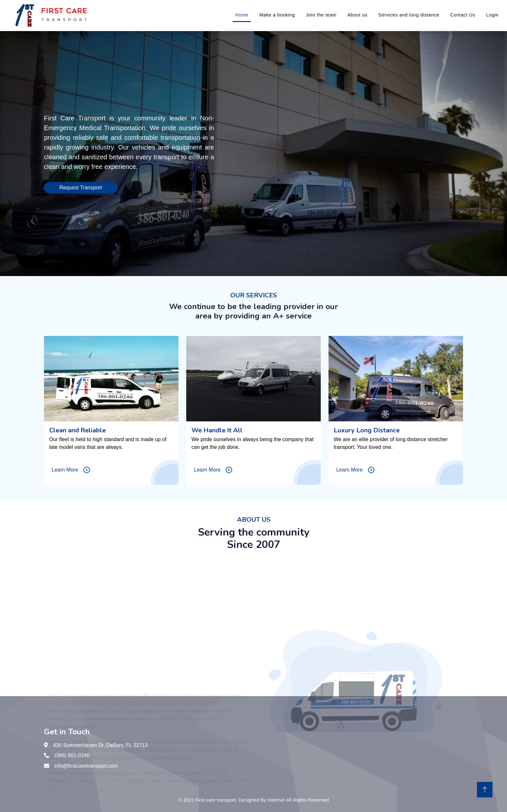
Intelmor (276, 800)
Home (242, 15)
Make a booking (277, 15)
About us (358, 15)
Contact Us (463, 15)
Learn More (71, 470)
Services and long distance (409, 15)
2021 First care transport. (210, 800)
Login (492, 15)
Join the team (321, 15)
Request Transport (80, 188)
